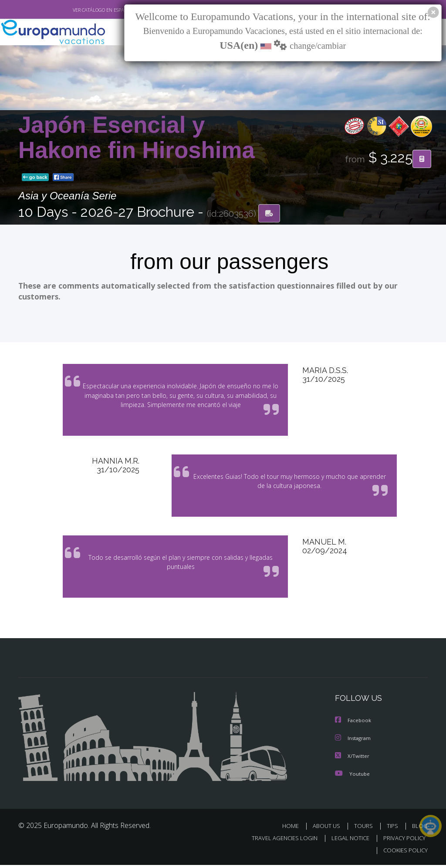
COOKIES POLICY (404, 853)
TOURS (365, 829)
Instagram (354, 742)
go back (35, 178)
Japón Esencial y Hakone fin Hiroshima (137, 138)
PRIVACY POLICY (402, 841)
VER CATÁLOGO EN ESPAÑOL (83, 10)
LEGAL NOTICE (346, 841)
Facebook (354, 725)
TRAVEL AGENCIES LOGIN (278, 841)
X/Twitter (352, 759)
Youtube (352, 777)
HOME (294, 829)
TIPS (394, 829)
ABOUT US (329, 829)
